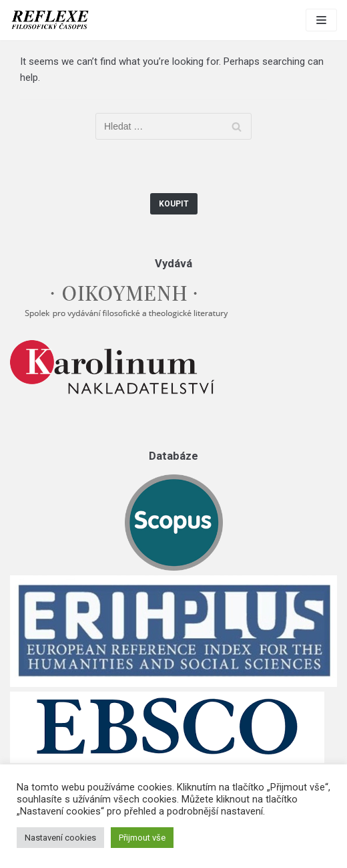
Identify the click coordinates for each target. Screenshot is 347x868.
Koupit (174, 204)
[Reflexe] (50, 20)
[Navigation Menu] (321, 20)
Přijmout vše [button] (142, 838)
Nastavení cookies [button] (60, 838)
